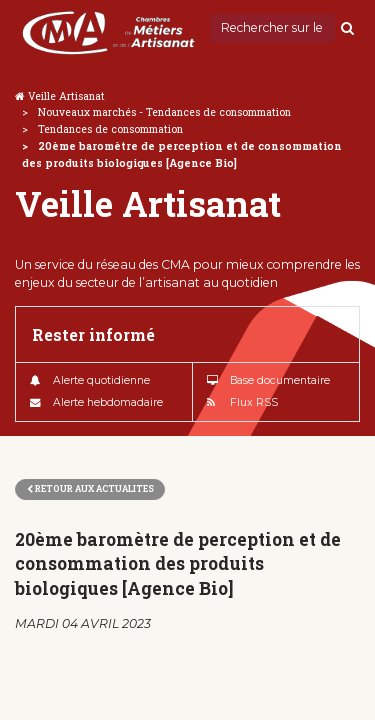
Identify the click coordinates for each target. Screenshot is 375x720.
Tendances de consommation (110, 129)
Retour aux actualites (90, 488)
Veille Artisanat (66, 96)
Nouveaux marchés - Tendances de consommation (164, 112)
